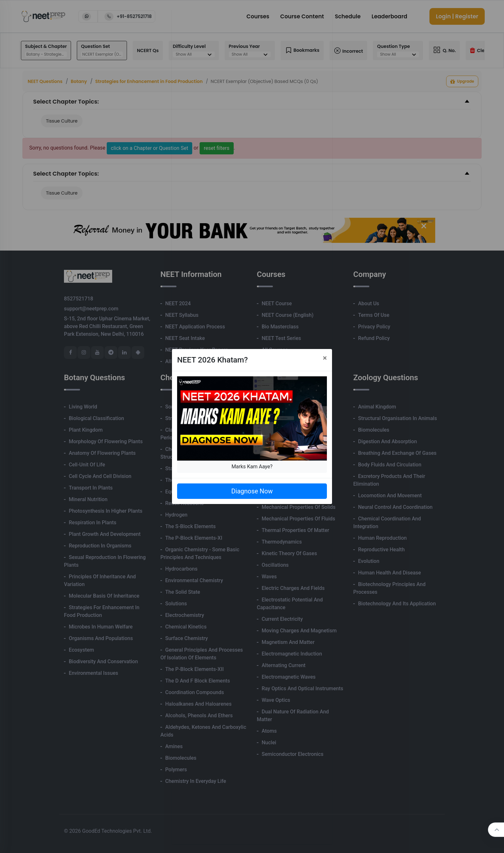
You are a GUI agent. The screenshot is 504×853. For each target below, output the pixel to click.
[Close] (325, 358)
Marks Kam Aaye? (252, 467)
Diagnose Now (252, 491)
